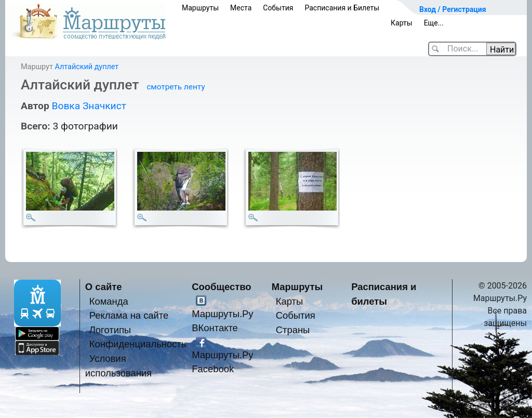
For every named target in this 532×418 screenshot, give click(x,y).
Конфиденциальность (138, 344)
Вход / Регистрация (453, 9)
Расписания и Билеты (342, 8)
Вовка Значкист (89, 106)
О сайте (104, 287)
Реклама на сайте (129, 315)
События (278, 8)
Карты (402, 23)
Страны (293, 330)
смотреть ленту (176, 87)
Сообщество (221, 287)
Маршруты (200, 8)
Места (241, 8)
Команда (109, 301)
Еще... (434, 23)
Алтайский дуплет (87, 67)
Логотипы (110, 330)
